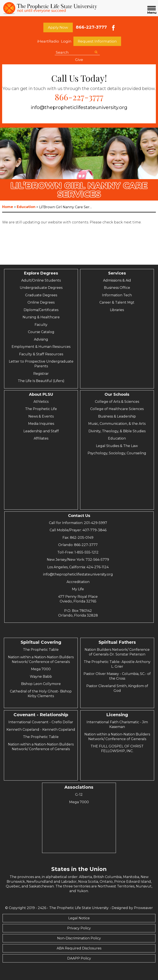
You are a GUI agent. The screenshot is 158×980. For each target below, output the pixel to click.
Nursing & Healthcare (41, 317)
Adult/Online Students (41, 280)
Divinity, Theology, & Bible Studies (117, 431)
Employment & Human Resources (41, 347)
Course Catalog (41, 332)
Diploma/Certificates (41, 310)
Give (79, 60)
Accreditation (78, 582)
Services (117, 273)
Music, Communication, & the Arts (117, 424)
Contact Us (79, 516)
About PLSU (41, 394)
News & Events (41, 416)
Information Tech (117, 295)
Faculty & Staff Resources (41, 354)
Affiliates (41, 438)
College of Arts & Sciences (117, 402)
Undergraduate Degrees (41, 288)
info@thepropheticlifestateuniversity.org (79, 107)
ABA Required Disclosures (79, 948)
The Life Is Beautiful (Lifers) (41, 381)
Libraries (117, 310)
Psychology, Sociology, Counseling (117, 453)
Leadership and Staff (41, 431)
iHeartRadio (48, 41)
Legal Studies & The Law (117, 446)
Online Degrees (41, 302)
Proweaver (143, 908)
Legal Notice (79, 918)
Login (66, 41)
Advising (41, 339)
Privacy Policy (79, 928)
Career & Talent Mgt (117, 302)
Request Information (97, 41)
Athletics (41, 402)
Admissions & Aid (117, 280)
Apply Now (58, 27)
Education (117, 438)
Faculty (41, 325)
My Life (78, 589)
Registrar (41, 374)
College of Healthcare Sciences (117, 409)
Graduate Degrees (41, 295)
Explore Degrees (41, 273)
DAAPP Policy (79, 958)
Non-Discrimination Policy (79, 938)
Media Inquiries (41, 424)
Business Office (117, 288)
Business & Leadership (117, 416)
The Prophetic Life (41, 409)
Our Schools (117, 394)
